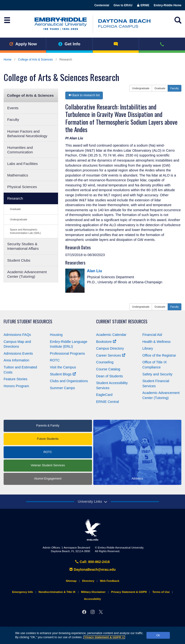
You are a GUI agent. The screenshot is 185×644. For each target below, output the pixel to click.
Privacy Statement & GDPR (104, 637)
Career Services (111, 355)
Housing (56, 335)
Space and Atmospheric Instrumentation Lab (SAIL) (25, 231)
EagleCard (104, 395)
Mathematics (18, 175)
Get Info (69, 44)
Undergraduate (19, 219)
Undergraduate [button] (141, 88)
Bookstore (106, 342)
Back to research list (84, 95)
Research (15, 198)
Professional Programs (67, 353)
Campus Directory (110, 348)
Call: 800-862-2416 (92, 562)
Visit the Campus (63, 367)
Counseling (105, 362)
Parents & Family (48, 426)
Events (13, 108)
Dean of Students (109, 376)
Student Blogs (63, 374)
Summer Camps (62, 388)
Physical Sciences (22, 187)
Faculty (13, 119)
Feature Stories (15, 379)
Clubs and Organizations (69, 381)
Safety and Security (157, 374)
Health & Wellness (156, 342)
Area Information (16, 360)
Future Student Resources (28, 322)
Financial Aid (152, 335)
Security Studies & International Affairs (23, 246)
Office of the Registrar (159, 355)
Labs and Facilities (23, 164)
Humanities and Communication (20, 150)
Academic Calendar (111, 335)
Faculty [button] (175, 88)
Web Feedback (110, 581)
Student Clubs (19, 260)
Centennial (102, 5)
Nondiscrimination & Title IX (57, 592)
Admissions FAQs (17, 335)
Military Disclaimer (93, 592)
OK (158, 635)
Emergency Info (22, 592)
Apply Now (23, 44)
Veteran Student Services (48, 465)
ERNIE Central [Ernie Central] (107, 402)
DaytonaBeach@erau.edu (92, 569)
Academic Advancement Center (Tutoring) (27, 274)
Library (148, 348)
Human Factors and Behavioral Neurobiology (27, 134)
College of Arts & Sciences (35, 60)
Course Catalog (108, 369)
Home (8, 60)
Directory (88, 581)
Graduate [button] (160, 88)
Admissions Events (18, 353)
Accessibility (92, 599)
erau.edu (92, 530)
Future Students (48, 439)
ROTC (55, 360)
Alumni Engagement (48, 479)
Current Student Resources (122, 322)
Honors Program (16, 386)
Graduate (15, 209)
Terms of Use (161, 592)
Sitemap (71, 581)
